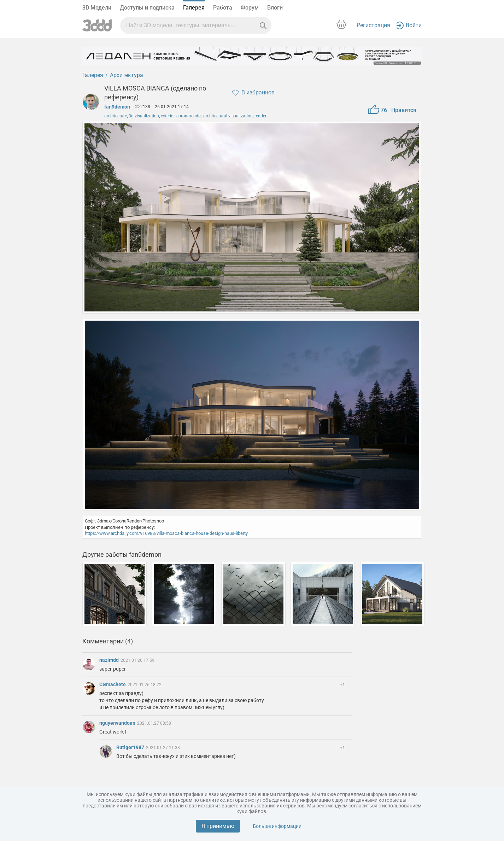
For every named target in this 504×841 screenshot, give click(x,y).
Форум (250, 8)
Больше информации (277, 826)
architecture (116, 116)
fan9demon (117, 107)
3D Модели (97, 8)
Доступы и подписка (147, 8)
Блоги (275, 8)
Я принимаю (218, 826)
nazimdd (110, 660)
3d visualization (144, 116)
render (260, 116)
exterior (168, 116)
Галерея (194, 8)
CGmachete (113, 684)
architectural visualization (228, 116)
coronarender (189, 116)
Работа (223, 8)
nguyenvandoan (118, 723)
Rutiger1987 (131, 747)
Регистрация (373, 25)
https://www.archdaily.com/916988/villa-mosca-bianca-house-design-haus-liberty (166, 533)
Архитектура (127, 75)
